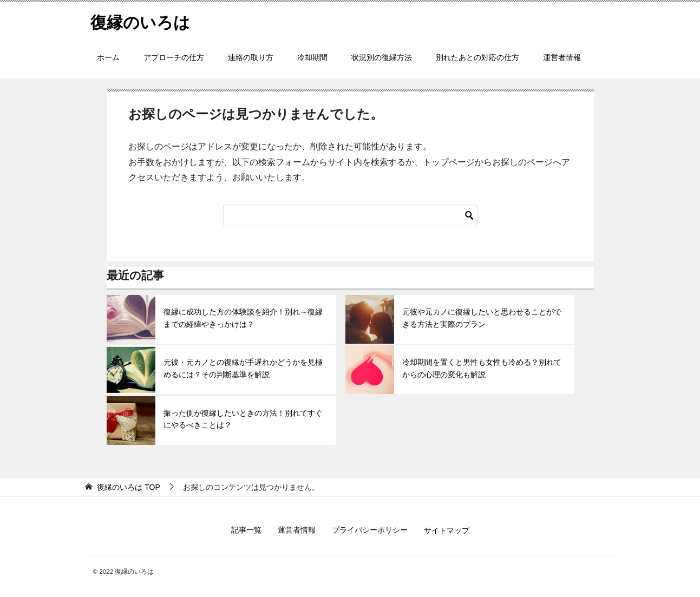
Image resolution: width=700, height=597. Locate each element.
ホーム (108, 57)
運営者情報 (562, 57)
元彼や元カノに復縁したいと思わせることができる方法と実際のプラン (482, 318)
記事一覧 (246, 530)
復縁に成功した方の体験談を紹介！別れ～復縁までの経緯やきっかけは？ (243, 318)
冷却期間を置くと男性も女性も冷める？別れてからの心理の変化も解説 (482, 368)
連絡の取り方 (251, 57)
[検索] (350, 215)
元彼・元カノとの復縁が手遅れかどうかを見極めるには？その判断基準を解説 (243, 368)
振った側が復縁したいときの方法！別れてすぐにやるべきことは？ (243, 419)
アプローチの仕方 (174, 57)
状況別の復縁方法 (382, 57)
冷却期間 (312, 57)
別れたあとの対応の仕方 (477, 57)
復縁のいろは (140, 21)
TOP (128, 487)
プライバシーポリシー (370, 530)
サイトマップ (447, 530)
